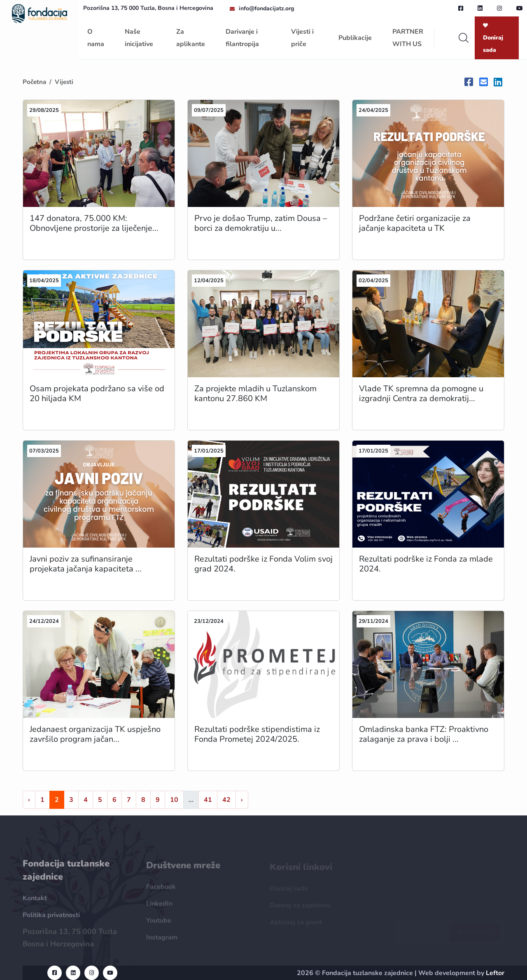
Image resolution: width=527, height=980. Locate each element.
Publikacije (355, 38)
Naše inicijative (139, 38)
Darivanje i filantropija (242, 38)
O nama (96, 38)
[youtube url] (520, 8)
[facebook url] (461, 8)
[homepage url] (40, 13)
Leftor (495, 973)
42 (226, 800)
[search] (464, 38)
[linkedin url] (480, 8)
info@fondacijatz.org (266, 8)
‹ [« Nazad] (29, 800)
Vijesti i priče (302, 38)
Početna (34, 82)
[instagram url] (499, 8)
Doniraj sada (493, 38)
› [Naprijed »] (242, 800)
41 (208, 800)
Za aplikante (191, 38)
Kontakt (35, 903)
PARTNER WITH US (408, 38)
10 (174, 800)
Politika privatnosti (51, 920)
